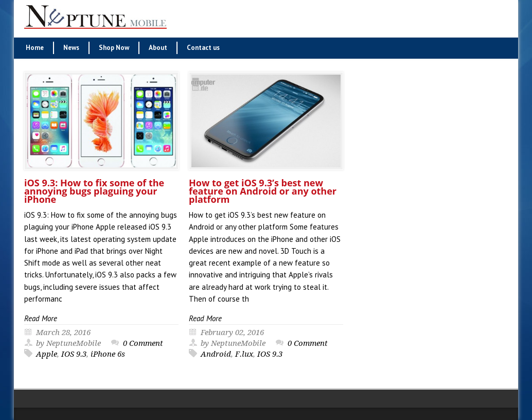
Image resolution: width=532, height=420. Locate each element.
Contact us (203, 48)
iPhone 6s (108, 354)
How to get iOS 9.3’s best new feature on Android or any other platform (263, 191)
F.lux (244, 354)
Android (216, 354)
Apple (47, 354)
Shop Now (114, 48)
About (158, 48)
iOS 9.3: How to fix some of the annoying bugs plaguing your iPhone (94, 191)
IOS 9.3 (74, 354)
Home (35, 48)
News (71, 48)
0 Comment (143, 343)
